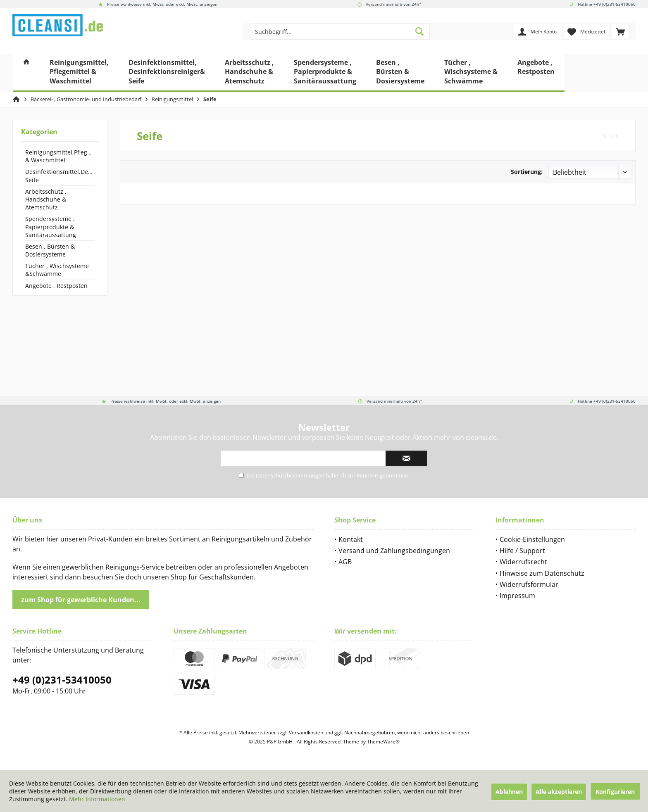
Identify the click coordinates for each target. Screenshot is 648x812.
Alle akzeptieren (559, 792)
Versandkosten (306, 732)
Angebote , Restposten (56, 286)
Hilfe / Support (522, 551)
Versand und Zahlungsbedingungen (394, 551)
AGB (345, 562)
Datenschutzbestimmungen (290, 475)
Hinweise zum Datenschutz (542, 573)
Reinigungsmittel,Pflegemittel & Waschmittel (60, 156)
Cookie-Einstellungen (532, 539)
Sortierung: (527, 172)
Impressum (517, 596)
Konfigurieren (615, 792)
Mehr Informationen (97, 799)
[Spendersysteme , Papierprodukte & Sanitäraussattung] (325, 73)
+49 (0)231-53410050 (62, 680)
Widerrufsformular (529, 584)
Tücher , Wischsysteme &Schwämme (57, 270)
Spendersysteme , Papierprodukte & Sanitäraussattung (51, 227)
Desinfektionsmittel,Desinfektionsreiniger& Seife (60, 176)
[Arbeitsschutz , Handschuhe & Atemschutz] (249, 73)
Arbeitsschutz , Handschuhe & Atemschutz (46, 199)
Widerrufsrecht (523, 562)
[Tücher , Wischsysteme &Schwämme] (471, 73)
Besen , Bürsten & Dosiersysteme (50, 250)
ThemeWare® (383, 742)
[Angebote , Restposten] (536, 73)
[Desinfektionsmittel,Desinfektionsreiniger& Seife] (167, 73)
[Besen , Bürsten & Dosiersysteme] (400, 73)
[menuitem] (620, 31)
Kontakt (351, 539)
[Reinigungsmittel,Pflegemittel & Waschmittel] (79, 73)
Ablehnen (509, 792)
